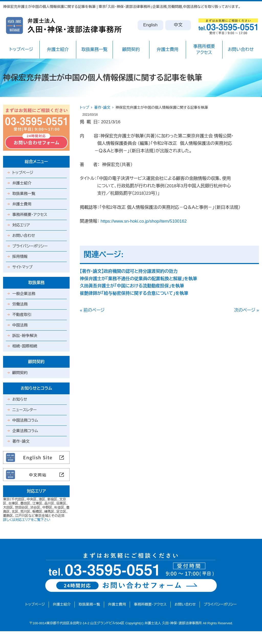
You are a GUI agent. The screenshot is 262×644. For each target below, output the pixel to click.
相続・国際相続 (25, 346)
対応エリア (21, 225)
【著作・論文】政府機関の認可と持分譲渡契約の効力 (129, 271)
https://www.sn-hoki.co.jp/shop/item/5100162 (144, 221)
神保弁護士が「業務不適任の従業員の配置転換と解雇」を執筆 (138, 279)
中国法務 (20, 325)
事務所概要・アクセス (30, 215)
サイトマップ (22, 267)
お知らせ (20, 399)
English (150, 25)
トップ (84, 107)
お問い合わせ (241, 50)
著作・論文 (102, 107)
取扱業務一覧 (94, 50)
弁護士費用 (167, 50)
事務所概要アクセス (204, 50)
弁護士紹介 (58, 50)
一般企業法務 (24, 294)
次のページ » (247, 310)
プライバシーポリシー (30, 246)
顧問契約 (131, 50)
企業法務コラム (25, 431)
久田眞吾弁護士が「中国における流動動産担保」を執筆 (132, 286)
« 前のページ (92, 310)
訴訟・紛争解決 (25, 336)
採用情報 (20, 256)
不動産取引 (22, 315)
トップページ (21, 50)
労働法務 (20, 304)
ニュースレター (24, 410)
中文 (178, 25)
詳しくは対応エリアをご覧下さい (27, 520)
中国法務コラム (25, 420)
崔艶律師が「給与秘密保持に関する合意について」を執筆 (134, 293)
